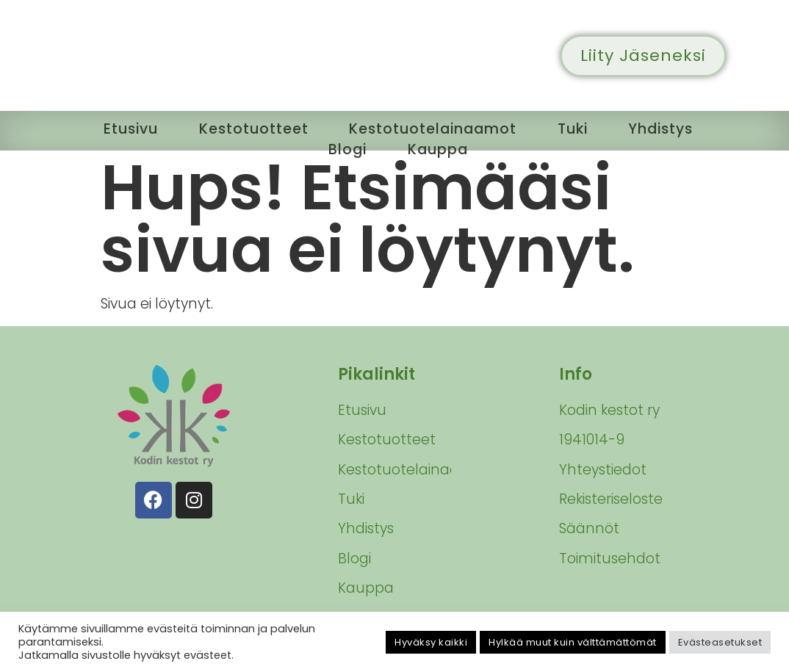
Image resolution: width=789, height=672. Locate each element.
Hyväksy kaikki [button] (431, 642)
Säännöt (589, 528)
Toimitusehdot (610, 559)
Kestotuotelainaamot (432, 129)
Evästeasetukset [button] (720, 642)
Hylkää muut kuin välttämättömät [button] (573, 642)
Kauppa (438, 148)
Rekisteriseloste (611, 499)
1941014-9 (592, 440)
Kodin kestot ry (609, 410)
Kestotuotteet (251, 129)
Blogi (347, 148)
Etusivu (127, 129)
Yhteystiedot (603, 470)
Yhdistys (664, 129)
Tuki (574, 129)
